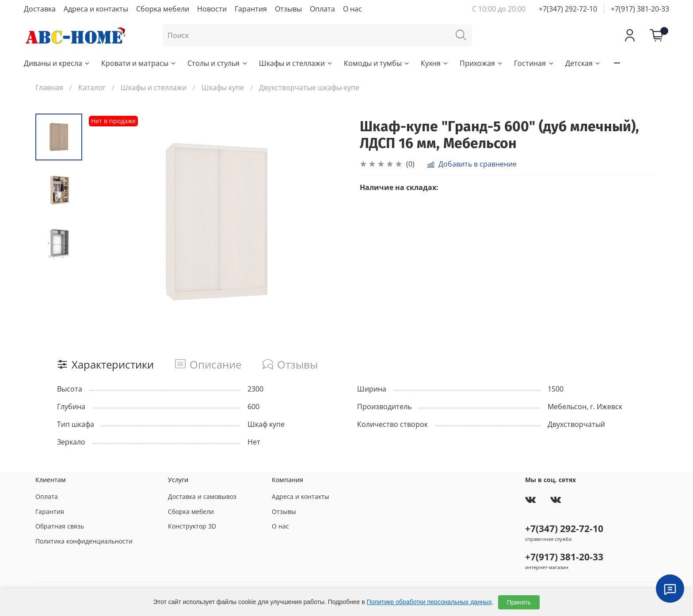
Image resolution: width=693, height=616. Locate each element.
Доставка (40, 9)
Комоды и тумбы (377, 63)
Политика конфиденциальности (84, 541)
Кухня (435, 63)
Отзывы (288, 9)
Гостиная (534, 63)
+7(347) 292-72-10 (568, 9)
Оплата (322, 9)
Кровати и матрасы (139, 63)
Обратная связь (60, 526)
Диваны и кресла (57, 63)
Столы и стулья (218, 63)
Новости (212, 9)
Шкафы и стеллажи (296, 63)
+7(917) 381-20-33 (640, 9)
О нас (352, 9)
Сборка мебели (163, 9)
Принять (519, 602)
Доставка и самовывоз (202, 496)
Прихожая (482, 63)
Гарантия (251, 9)
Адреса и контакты (96, 9)
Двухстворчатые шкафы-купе (309, 87)
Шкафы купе (223, 87)
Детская (583, 63)
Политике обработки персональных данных (429, 602)
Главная (49, 87)
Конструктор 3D (192, 526)
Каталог (92, 87)
